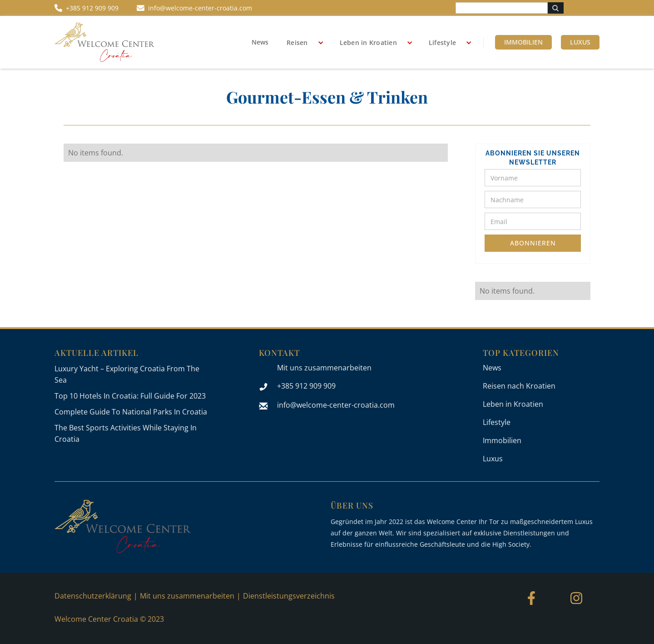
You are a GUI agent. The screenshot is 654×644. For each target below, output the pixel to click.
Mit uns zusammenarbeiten (324, 368)
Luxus (580, 42)
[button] (302, 43)
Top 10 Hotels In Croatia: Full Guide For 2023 (130, 396)
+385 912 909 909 (306, 386)
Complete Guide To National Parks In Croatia (131, 412)
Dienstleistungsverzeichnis (289, 596)
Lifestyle (442, 42)
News (260, 42)
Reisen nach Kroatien (519, 386)
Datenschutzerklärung (93, 596)
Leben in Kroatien (368, 42)
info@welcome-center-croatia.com (336, 405)
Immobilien (523, 42)
